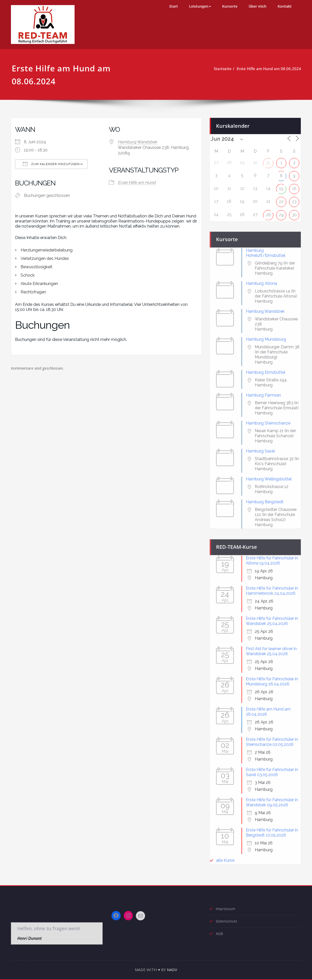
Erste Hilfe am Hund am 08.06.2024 (271, 69)
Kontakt (285, 6)
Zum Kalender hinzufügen (51, 164)
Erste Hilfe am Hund (137, 183)
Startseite (225, 69)
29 (281, 213)
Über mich (258, 6)
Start (174, 6)
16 (294, 187)
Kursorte (230, 6)
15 (281, 187)
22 (281, 200)
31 (268, 161)
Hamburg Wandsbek (137, 142)
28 (268, 213)
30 (294, 213)
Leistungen (200, 6)
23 (294, 200)
